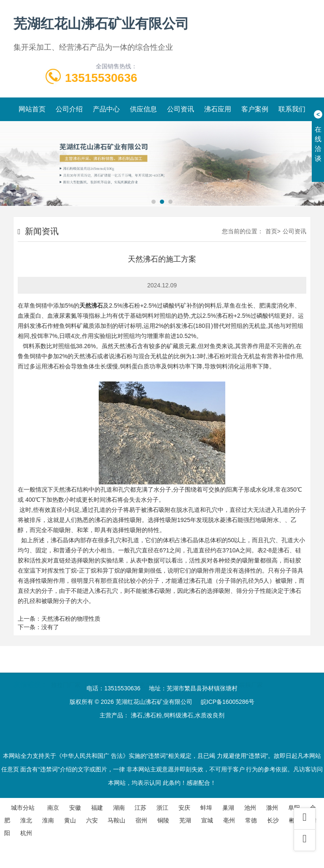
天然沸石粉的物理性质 (71, 619)
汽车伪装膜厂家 (242, 673)
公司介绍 (69, 109)
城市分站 (23, 808)
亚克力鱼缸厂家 (154, 673)
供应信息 (143, 109)
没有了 (50, 627)
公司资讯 (181, 109)
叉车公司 (198, 673)
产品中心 (106, 109)
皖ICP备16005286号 (228, 702)
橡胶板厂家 (107, 673)
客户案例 (255, 109)
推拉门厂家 (66, 673)
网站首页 (32, 109)
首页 (271, 231)
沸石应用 (218, 109)
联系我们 (292, 109)
